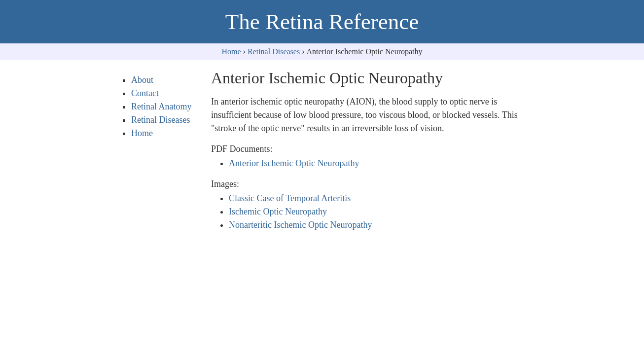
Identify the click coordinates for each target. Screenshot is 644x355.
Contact (145, 93)
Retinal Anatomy (161, 106)
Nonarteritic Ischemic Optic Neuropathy (300, 225)
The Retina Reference (322, 22)
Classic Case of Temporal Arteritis (290, 198)
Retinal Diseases (274, 52)
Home (232, 52)
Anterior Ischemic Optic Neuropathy (294, 163)
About (142, 80)
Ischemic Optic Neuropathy (278, 212)
